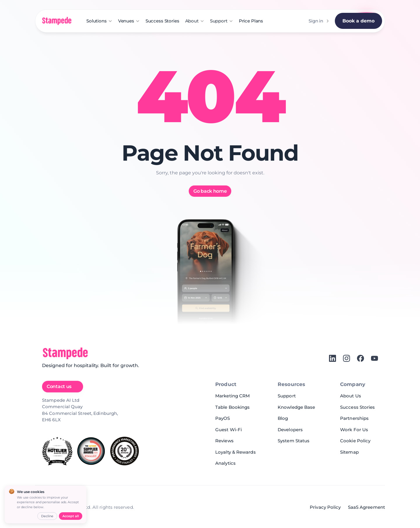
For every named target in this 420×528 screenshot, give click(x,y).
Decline (47, 516)
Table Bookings (232, 407)
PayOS (223, 418)
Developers (290, 430)
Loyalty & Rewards (236, 452)
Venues (126, 21)
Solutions (97, 21)
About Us (351, 396)
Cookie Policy (355, 441)
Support (287, 396)
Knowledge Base (296, 407)
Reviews (224, 441)
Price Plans (251, 21)
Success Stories (162, 21)
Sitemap (349, 452)
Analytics (225, 463)
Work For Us (354, 430)
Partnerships (354, 418)
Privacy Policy (325, 507)
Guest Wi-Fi (229, 430)
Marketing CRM (232, 396)
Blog (283, 418)
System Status (294, 441)
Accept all (71, 516)
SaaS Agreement (366, 507)
